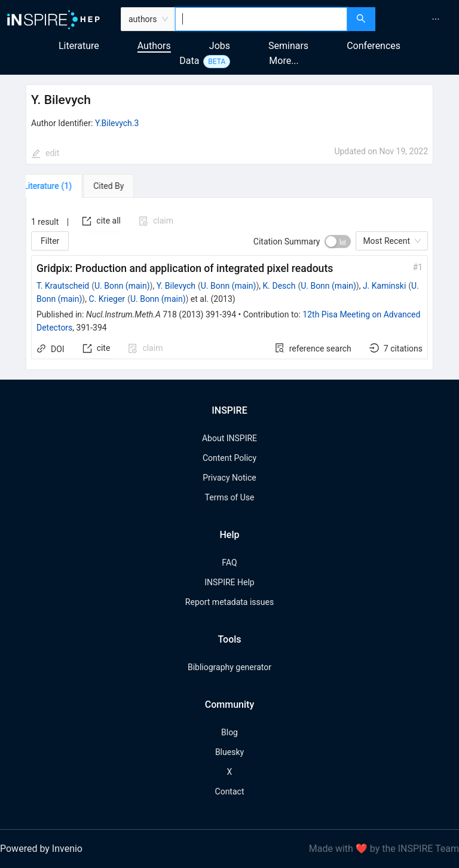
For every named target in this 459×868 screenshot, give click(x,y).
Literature (79, 46)
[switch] (338, 242)
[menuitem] (436, 19)
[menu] (419, 19)
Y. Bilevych (176, 286)
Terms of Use (230, 497)
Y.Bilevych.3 (117, 123)
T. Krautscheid (63, 286)
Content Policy (229, 458)
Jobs (220, 46)
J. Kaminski (384, 286)
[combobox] (261, 19)
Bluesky (229, 752)
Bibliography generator (229, 667)
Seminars (288, 46)
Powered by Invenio (41, 849)
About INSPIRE (229, 438)
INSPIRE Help (229, 582)
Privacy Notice (229, 478)
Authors (154, 46)
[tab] (60, 186)
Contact (230, 791)
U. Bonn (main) (122, 286)
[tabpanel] (229, 284)
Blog (229, 732)
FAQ (229, 563)
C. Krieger (107, 299)
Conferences (374, 46)
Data (189, 61)
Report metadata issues (229, 602)
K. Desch (279, 286)
